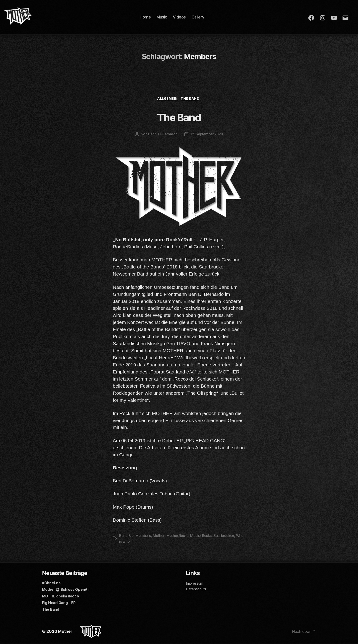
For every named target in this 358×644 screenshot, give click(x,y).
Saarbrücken (228, 536)
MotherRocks (204, 536)
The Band (192, 99)
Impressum (195, 584)
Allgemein (167, 99)
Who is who (129, 542)
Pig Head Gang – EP (59, 603)
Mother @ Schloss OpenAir (66, 590)
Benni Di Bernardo (162, 135)
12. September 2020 (207, 135)
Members (144, 536)
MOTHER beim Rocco (60, 596)
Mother (160, 536)
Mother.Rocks (180, 536)
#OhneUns (51, 583)
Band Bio (127, 536)
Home (147, 17)
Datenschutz (196, 589)
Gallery (200, 17)
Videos (181, 17)
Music (164, 17)
